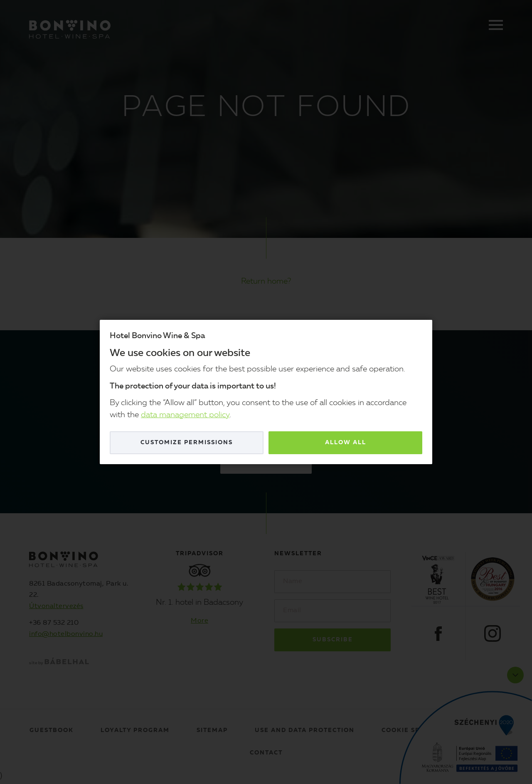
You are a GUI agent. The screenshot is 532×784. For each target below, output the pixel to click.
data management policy (185, 415)
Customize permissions (187, 443)
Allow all (346, 443)
